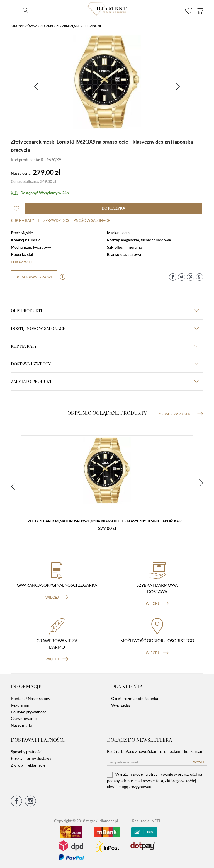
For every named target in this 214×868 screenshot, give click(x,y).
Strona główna (24, 26)
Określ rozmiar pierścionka (135, 698)
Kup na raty (22, 220)
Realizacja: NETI (146, 821)
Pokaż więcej (24, 262)
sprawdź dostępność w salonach (77, 220)
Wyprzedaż (121, 705)
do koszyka (113, 208)
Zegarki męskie (68, 26)
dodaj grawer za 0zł (34, 277)
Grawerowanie (24, 718)
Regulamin (20, 705)
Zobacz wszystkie (181, 414)
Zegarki (47, 26)
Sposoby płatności (27, 752)
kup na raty (105, 346)
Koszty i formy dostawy (31, 758)
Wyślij (199, 762)
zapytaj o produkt (105, 381)
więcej (57, 597)
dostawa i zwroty (105, 364)
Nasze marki (21, 725)
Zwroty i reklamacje (28, 765)
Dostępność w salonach (105, 328)
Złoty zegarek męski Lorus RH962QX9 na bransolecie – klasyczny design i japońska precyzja (108, 521)
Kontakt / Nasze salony (31, 698)
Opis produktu (105, 311)
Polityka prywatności (29, 712)
